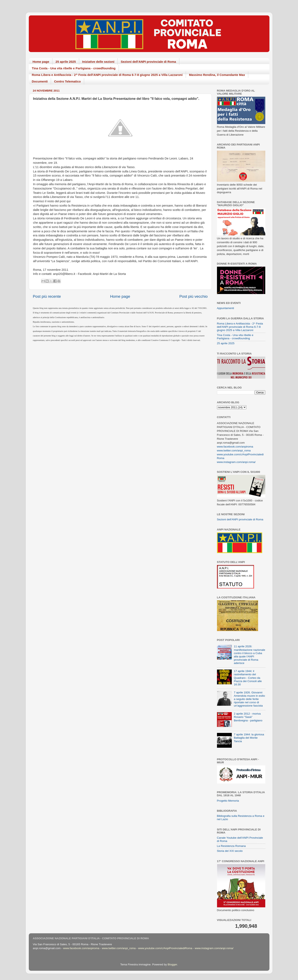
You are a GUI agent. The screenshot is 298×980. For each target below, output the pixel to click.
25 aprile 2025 (66, 62)
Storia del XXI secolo (230, 851)
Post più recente (47, 296)
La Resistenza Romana (231, 846)
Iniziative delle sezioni (98, 62)
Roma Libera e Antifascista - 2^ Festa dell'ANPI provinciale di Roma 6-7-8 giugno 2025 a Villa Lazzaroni (107, 75)
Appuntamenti (226, 308)
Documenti (40, 81)
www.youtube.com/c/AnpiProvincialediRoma (165, 948)
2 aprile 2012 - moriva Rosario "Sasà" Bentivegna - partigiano (248, 717)
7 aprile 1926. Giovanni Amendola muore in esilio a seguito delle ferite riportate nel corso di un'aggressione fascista (249, 699)
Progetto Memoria (228, 801)
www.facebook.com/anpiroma (235, 447)
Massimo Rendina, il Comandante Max (217, 75)
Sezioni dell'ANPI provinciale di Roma (148, 62)
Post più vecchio (194, 296)
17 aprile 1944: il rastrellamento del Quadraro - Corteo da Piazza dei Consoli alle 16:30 (248, 678)
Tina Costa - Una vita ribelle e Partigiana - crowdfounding (74, 68)
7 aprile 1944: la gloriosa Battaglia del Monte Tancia (249, 738)
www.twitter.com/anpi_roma (234, 450)
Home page (41, 62)
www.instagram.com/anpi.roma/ (236, 462)
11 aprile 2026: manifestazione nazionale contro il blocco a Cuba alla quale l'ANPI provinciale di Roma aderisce (249, 655)
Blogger (172, 964)
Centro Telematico (67, 81)
